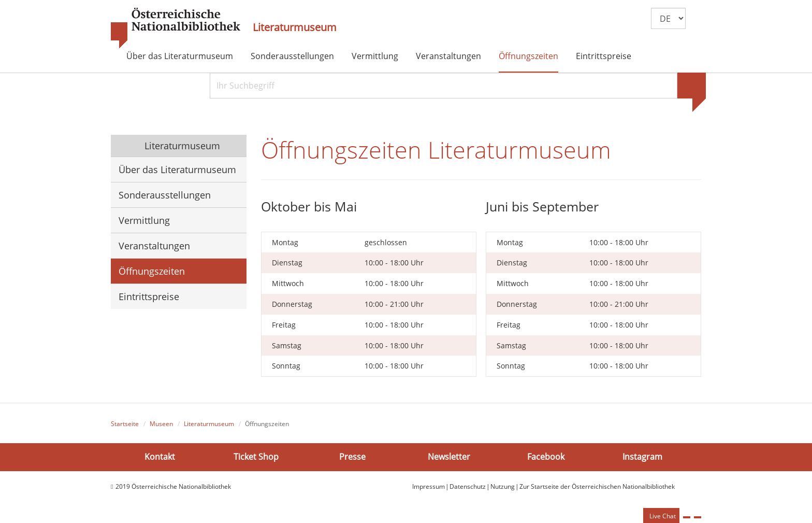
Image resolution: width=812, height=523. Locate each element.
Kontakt (160, 457)
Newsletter (449, 457)
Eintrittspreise (604, 56)
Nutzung (503, 486)
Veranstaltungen (448, 56)
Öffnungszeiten (528, 56)
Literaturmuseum (295, 27)
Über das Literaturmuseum (180, 56)
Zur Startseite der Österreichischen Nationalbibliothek (597, 486)
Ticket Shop (256, 457)
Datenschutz (468, 486)
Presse (352, 457)
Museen (161, 424)
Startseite (125, 424)
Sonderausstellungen (292, 56)
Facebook (546, 457)
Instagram (642, 457)
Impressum (429, 486)
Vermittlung (375, 56)
